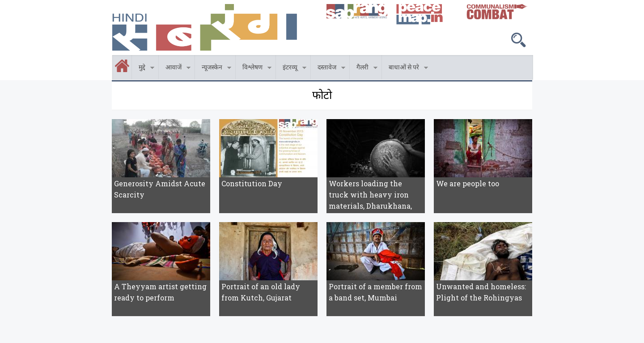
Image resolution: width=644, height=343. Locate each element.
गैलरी (364, 69)
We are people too (468, 183)
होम (113, 60)
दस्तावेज (328, 69)
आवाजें (175, 69)
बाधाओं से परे (405, 69)
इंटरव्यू (291, 69)
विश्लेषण (254, 69)
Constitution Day (252, 183)
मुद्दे (143, 69)
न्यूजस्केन (213, 69)
